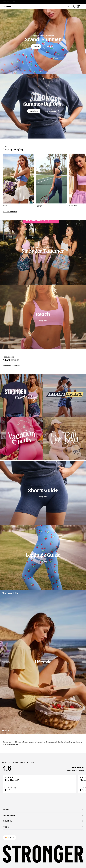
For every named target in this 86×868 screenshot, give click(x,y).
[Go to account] (74, 7)
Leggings (39, 206)
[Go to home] (7, 7)
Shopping (43, 827)
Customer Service (43, 815)
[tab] (3, 731)
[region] (43, 180)
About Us (43, 810)
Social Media (43, 821)
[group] (18, 180)
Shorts (5, 206)
